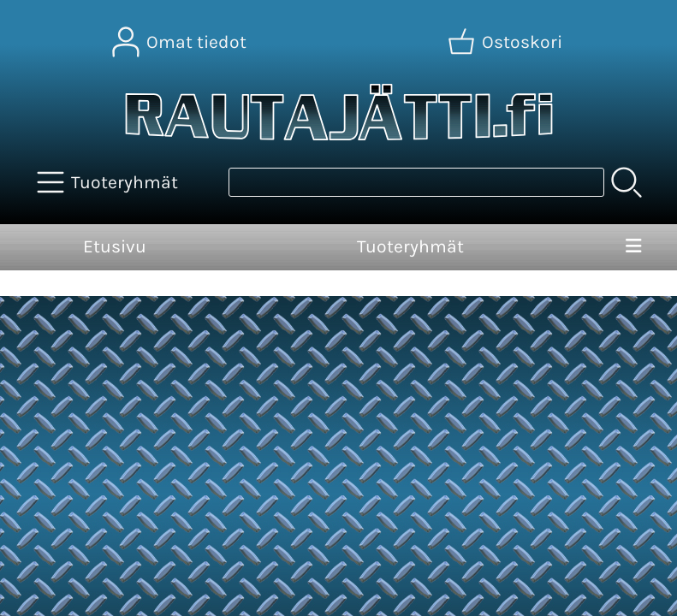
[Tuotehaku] (416, 182)
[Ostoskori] (507, 42)
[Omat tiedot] (181, 42)
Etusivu (115, 246)
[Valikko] (634, 247)
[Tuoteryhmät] (109, 182)
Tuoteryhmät (410, 246)
